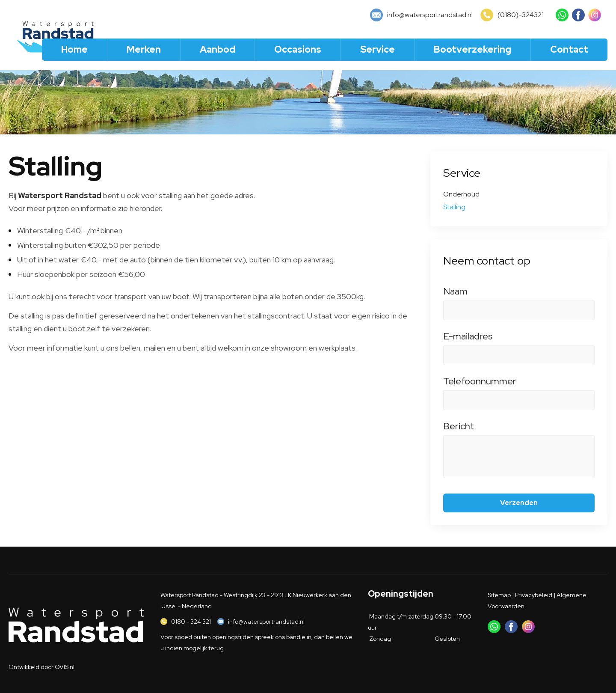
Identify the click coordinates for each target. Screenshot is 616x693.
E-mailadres (519, 341)
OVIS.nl (65, 667)
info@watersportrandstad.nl (266, 622)
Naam (519, 296)
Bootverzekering (472, 49)
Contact (569, 49)
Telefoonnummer (519, 386)
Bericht (519, 431)
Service (378, 49)
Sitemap (499, 595)
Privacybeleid (534, 595)
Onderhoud (461, 194)
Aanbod (218, 49)
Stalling (454, 207)
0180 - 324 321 (191, 622)
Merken (144, 49)
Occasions (298, 49)
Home (74, 49)
